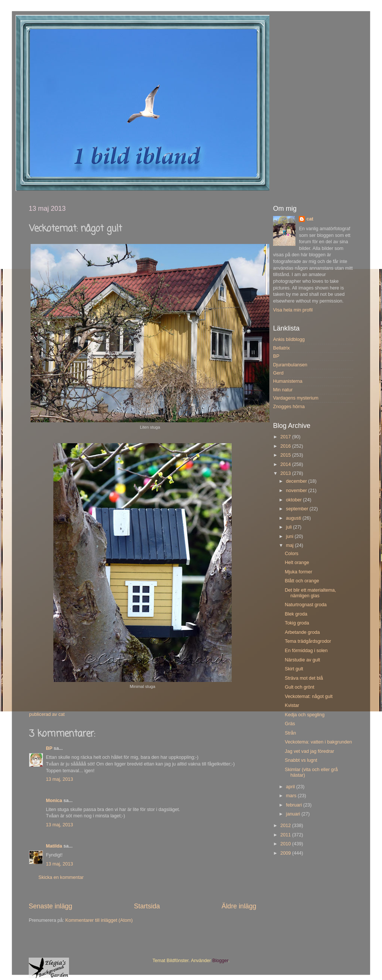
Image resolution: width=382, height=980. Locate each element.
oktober (295, 500)
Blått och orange (302, 581)
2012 (286, 826)
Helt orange (297, 563)
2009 (286, 853)
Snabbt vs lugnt (301, 760)
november (297, 491)
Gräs (290, 724)
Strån (290, 733)
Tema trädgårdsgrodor (308, 641)
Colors (291, 554)
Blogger (220, 961)
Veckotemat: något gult (309, 696)
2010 (286, 844)
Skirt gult (294, 669)
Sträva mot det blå (304, 678)
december (297, 481)
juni (290, 536)
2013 (286, 473)
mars (292, 796)
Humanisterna (288, 381)
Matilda (54, 846)
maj (291, 545)
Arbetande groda (302, 632)
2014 (286, 464)
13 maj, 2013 (60, 779)
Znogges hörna (289, 407)
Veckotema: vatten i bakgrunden (318, 742)
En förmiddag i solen (306, 651)
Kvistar (292, 705)
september (298, 509)
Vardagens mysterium (296, 398)
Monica (54, 801)
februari (295, 805)
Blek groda (296, 614)
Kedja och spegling (304, 715)
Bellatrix (281, 348)
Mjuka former (298, 572)
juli (290, 527)
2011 (286, 835)
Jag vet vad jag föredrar (309, 751)
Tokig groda (297, 623)
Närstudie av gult (302, 660)
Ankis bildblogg (289, 339)
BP (49, 748)
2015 (286, 455)
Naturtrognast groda (306, 605)
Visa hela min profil (293, 310)
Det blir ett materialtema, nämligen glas (310, 593)
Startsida (147, 906)
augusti (294, 518)
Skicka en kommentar (61, 877)
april (291, 787)
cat (310, 219)
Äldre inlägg (239, 906)
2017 (286, 437)
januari (294, 814)
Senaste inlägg (51, 906)
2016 (286, 446)
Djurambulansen (290, 365)
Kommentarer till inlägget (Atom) (99, 920)
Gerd (278, 373)
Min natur (283, 390)
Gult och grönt (299, 687)
